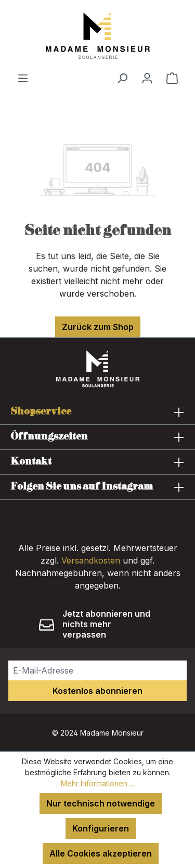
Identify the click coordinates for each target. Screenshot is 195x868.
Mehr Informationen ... (97, 783)
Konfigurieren (101, 828)
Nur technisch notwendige (101, 803)
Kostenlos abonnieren (97, 691)
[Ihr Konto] (147, 78)
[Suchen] (122, 78)
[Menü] (23, 78)
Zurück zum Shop (98, 327)
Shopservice (41, 412)
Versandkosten (91, 560)
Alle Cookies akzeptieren (101, 853)
